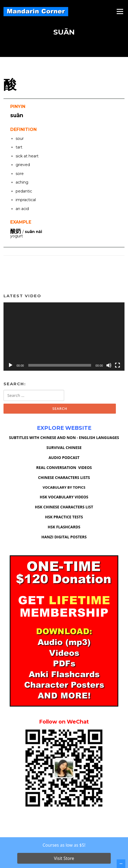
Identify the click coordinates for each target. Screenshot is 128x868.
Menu (120, 11)
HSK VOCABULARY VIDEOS (64, 497)
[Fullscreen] (117, 365)
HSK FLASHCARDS (64, 527)
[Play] (11, 365)
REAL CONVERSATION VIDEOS (64, 467)
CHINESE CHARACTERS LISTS (64, 477)
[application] (64, 336)
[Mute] (109, 365)
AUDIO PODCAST (64, 457)
